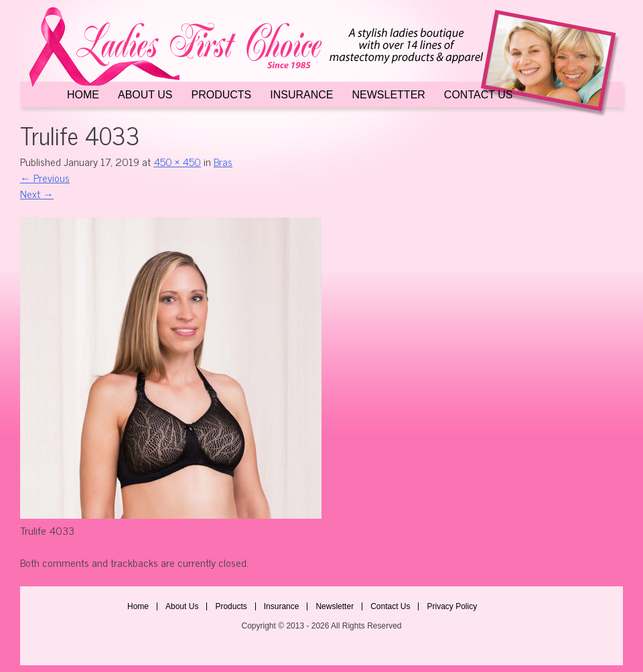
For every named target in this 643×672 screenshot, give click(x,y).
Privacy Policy (452, 606)
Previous (45, 177)
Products (222, 95)
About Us (145, 95)
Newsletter (389, 95)
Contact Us (479, 95)
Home (83, 95)
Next (37, 193)
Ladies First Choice (321, 62)
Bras (223, 161)
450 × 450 (177, 161)
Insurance (301, 95)
